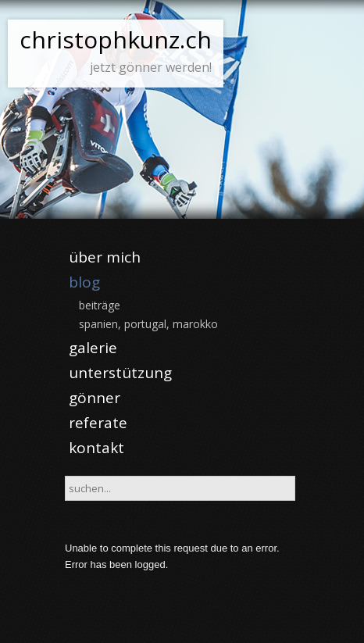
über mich (105, 257)
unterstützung (120, 373)
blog (84, 282)
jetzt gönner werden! (151, 67)
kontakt (96, 448)
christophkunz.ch (116, 39)
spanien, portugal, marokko (148, 324)
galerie (93, 348)
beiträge (100, 305)
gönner (95, 398)
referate (98, 423)
